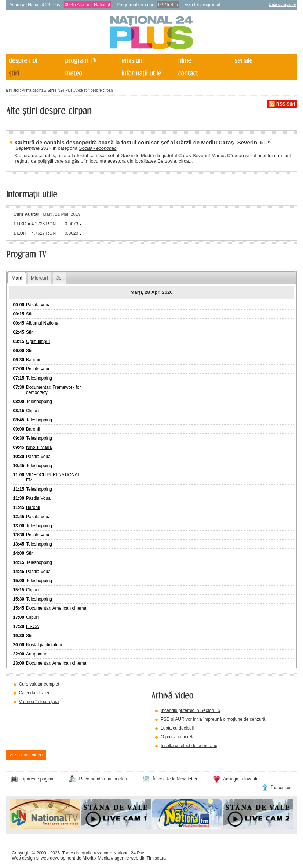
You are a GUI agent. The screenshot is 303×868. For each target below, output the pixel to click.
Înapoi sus (282, 788)
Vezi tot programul (202, 5)
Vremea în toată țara (39, 702)
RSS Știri (286, 104)
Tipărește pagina (37, 779)
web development (58, 858)
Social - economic (98, 148)
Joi (60, 278)
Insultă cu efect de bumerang (189, 746)
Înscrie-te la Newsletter (175, 779)
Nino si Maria (39, 447)
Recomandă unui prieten (103, 779)
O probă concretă (178, 737)
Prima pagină (32, 90)
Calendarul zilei (34, 693)
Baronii (33, 360)
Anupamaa (37, 654)
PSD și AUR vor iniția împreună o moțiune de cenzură (213, 719)
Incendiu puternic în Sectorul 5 (190, 710)
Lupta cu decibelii (178, 728)
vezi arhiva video (26, 755)
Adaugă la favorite (241, 779)
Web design (23, 858)
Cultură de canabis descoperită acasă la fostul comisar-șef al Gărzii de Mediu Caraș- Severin (136, 142)
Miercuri (39, 278)
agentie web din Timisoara (140, 858)
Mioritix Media (96, 858)
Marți (17, 278)
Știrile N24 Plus (60, 90)
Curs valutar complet (39, 684)
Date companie (282, 4)
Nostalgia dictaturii (44, 645)
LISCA (32, 627)
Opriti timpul (38, 341)
